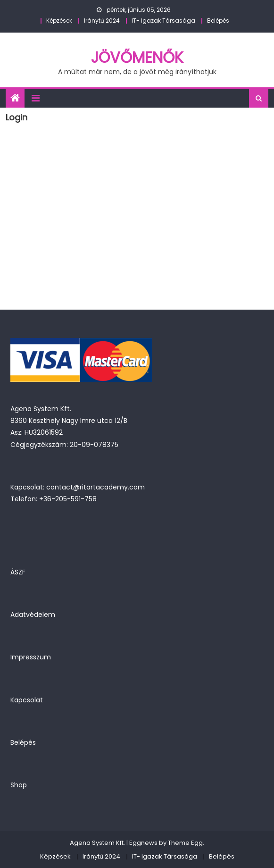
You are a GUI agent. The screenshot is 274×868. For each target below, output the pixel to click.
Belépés (218, 21)
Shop (19, 785)
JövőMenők (137, 57)
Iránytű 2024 (102, 21)
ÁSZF (18, 572)
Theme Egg (185, 843)
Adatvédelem (33, 615)
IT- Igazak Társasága (163, 21)
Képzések (59, 21)
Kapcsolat (27, 700)
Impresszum (31, 657)
